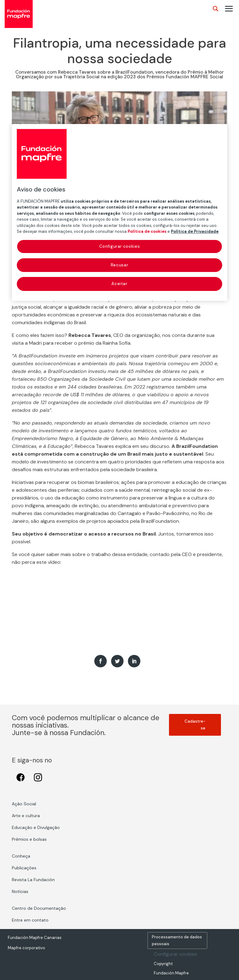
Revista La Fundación (33, 880)
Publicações (24, 868)
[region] (119, 212)
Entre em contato (30, 920)
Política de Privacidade (195, 232)
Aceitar (119, 284)
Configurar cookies (175, 954)
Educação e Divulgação (36, 827)
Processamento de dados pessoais (177, 940)
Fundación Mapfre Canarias (35, 938)
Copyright (163, 964)
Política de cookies (147, 232)
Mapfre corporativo (26, 948)
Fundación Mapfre (171, 973)
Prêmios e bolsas (29, 839)
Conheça (21, 856)
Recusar (120, 265)
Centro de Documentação (39, 908)
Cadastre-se (195, 725)
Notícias (20, 891)
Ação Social (24, 804)
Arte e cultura (26, 816)
